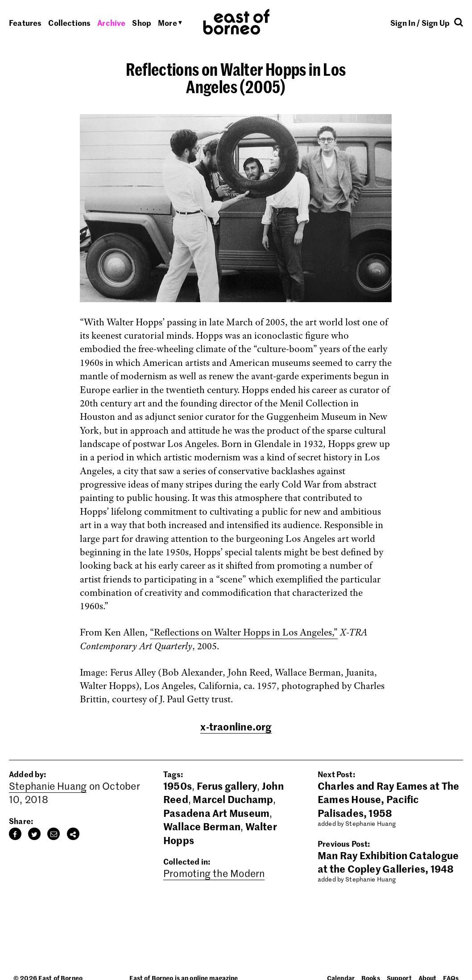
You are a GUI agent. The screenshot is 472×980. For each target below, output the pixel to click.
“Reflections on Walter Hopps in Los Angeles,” (244, 632)
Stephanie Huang (48, 786)
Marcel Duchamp (233, 799)
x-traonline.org (236, 726)
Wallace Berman (202, 826)
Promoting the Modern (214, 873)
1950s (178, 786)
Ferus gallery (227, 786)
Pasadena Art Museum (216, 813)
